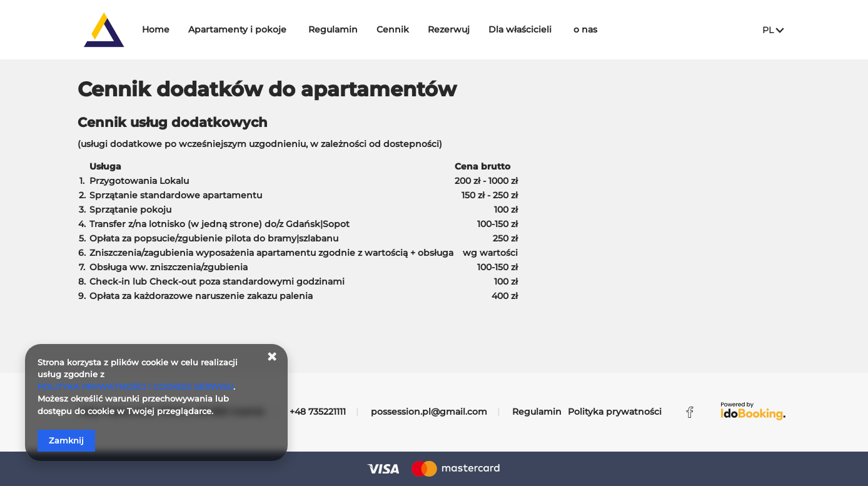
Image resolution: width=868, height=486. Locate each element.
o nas (622, 29)
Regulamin (370, 29)
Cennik (430, 29)
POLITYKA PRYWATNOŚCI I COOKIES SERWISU (135, 387)
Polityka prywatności (615, 412)
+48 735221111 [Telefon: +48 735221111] (318, 412)
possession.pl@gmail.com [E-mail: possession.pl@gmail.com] (429, 412)
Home (193, 29)
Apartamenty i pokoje (274, 29)
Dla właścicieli (557, 29)
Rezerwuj (486, 29)
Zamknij (66, 440)
